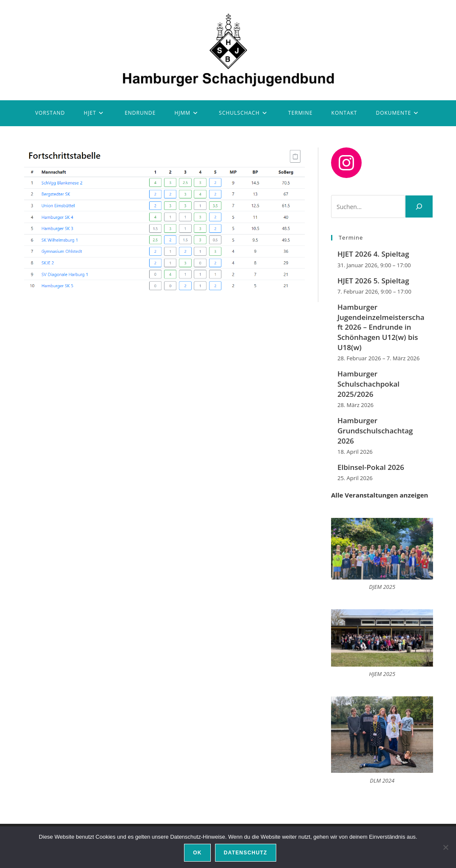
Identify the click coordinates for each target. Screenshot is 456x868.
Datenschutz (246, 853)
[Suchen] (419, 206)
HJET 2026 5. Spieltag (373, 281)
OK (197, 853)
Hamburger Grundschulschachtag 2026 (375, 431)
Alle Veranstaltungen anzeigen (380, 495)
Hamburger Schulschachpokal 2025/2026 (368, 384)
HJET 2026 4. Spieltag (373, 254)
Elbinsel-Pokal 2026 (371, 467)
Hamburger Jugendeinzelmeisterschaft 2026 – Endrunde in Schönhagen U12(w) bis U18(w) (381, 327)
